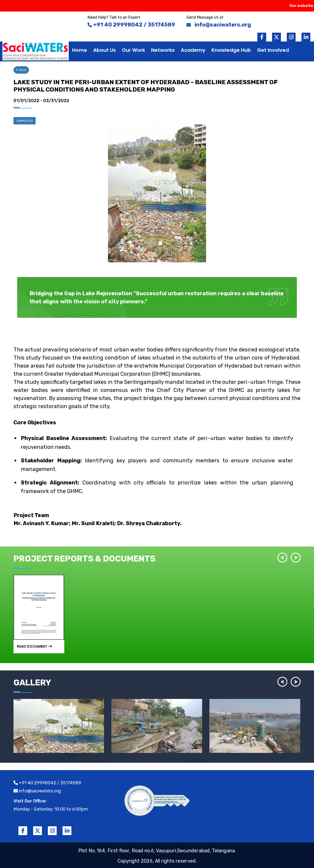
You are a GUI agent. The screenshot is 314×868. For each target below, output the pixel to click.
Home (80, 50)
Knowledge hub (231, 50)
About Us (105, 50)
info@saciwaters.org (37, 791)
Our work (133, 50)
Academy (193, 50)
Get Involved (273, 50)
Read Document (34, 646)
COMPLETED (25, 121)
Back (21, 70)
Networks (163, 50)
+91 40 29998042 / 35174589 (47, 783)
